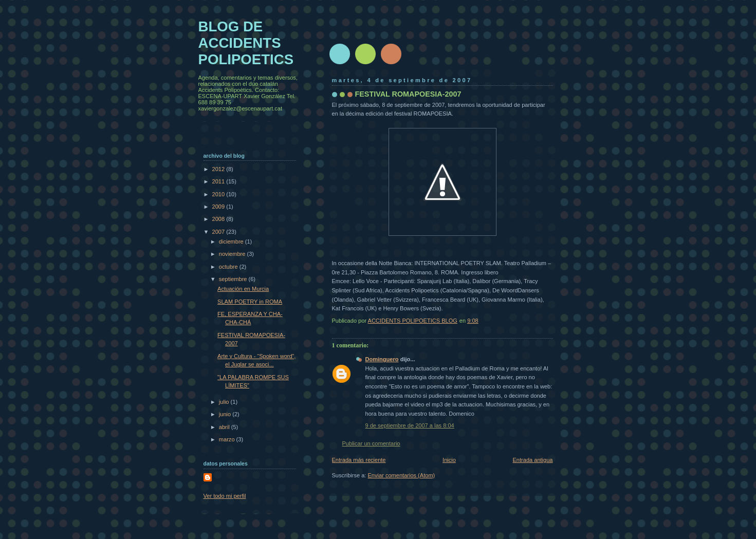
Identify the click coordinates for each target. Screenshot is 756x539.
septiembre (234, 279)
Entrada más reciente (359, 460)
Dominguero (382, 359)
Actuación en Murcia (243, 289)
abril (225, 427)
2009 (219, 207)
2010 (219, 194)
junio (226, 414)
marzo (228, 439)
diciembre (232, 241)
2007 (219, 232)
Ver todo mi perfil (225, 496)
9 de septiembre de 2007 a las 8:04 (410, 425)
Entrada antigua (532, 460)
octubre (229, 267)
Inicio (449, 460)
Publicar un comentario (371, 443)
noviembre (233, 254)
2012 (219, 169)
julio (225, 402)
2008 (219, 219)
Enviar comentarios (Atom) (402, 475)
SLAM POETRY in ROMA (250, 302)
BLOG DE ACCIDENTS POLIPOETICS (246, 43)
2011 (219, 181)
